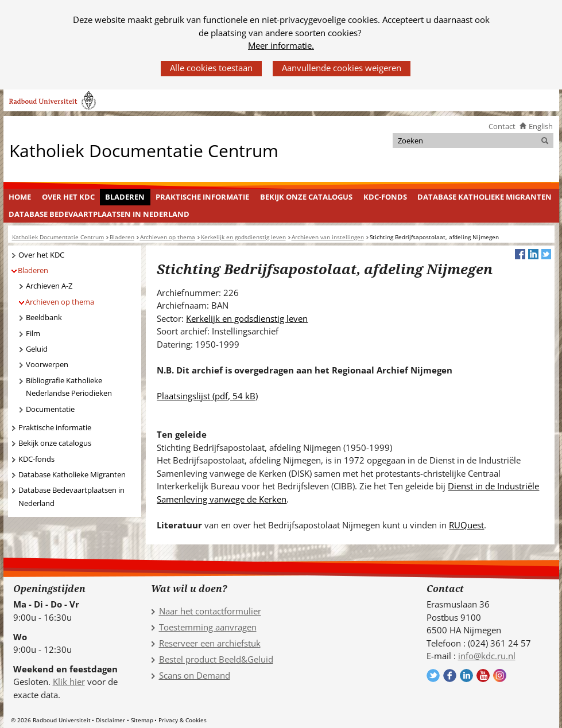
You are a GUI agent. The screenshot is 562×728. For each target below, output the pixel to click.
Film (33, 333)
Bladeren (125, 197)
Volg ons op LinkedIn (466, 676)
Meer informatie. (281, 45)
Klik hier (69, 682)
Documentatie (50, 409)
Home (20, 197)
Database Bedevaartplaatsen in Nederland (99, 214)
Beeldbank (44, 317)
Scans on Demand (195, 675)
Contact (502, 126)
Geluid (37, 349)
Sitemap (142, 720)
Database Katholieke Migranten (485, 197)
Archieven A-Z (49, 286)
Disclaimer (111, 720)
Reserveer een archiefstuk (210, 643)
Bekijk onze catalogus (306, 197)
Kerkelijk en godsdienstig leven (247, 318)
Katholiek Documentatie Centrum (144, 150)
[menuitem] (20, 197)
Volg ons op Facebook (450, 676)
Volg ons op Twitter (433, 676)
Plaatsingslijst (207, 396)
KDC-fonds (385, 197)
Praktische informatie (202, 197)
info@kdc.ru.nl (487, 656)
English (541, 126)
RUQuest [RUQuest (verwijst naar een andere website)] (466, 525)
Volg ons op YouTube (483, 676)
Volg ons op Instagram (500, 676)
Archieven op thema (60, 302)
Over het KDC (68, 197)
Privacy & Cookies (183, 720)
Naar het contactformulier (210, 611)
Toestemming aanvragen (208, 627)
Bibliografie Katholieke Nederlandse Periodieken (69, 387)
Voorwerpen (47, 364)
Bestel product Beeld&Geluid (216, 659)
